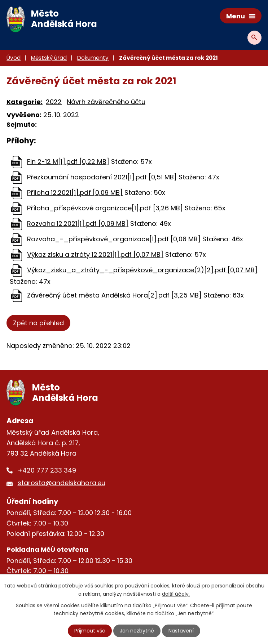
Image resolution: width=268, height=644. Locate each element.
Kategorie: (25, 102)
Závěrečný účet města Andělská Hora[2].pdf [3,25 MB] (114, 295)
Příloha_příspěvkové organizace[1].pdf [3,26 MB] (105, 208)
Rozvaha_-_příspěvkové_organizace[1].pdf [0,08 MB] (114, 239)
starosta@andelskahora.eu (61, 483)
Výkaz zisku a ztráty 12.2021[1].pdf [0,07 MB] (95, 254)
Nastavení (181, 631)
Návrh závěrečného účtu (106, 102)
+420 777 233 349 (47, 470)
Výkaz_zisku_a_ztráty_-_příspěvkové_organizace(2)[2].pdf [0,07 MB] (142, 270)
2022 (54, 102)
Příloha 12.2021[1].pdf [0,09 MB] (75, 193)
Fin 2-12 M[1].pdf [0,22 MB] (68, 162)
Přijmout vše (90, 631)
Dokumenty (93, 58)
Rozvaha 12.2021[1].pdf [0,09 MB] (78, 223)
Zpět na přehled (38, 323)
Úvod (14, 58)
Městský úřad (49, 58)
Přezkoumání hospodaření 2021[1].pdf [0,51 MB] (102, 177)
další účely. (176, 594)
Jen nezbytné (137, 631)
